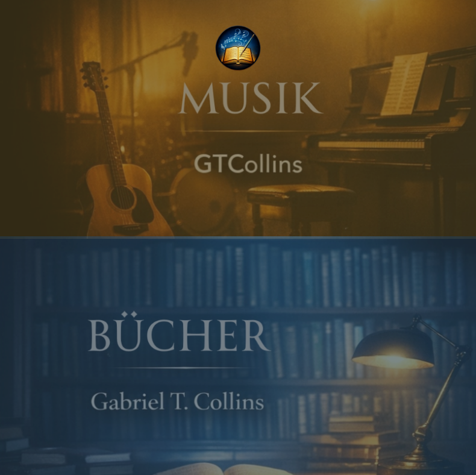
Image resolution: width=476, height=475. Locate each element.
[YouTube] (238, 453)
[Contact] (265, 453)
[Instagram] (211, 453)
